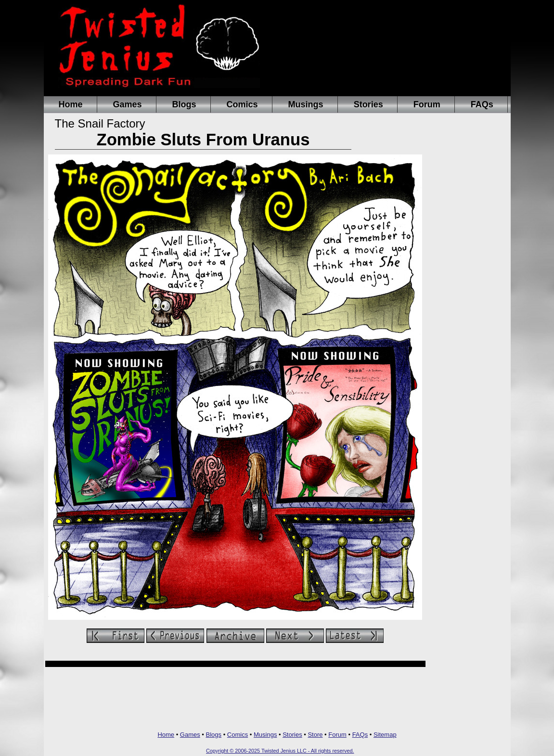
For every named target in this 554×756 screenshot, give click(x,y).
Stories (368, 104)
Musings (306, 104)
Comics (242, 104)
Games (128, 104)
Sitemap (385, 735)
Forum (427, 104)
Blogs (184, 104)
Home (71, 104)
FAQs (482, 104)
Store (315, 735)
